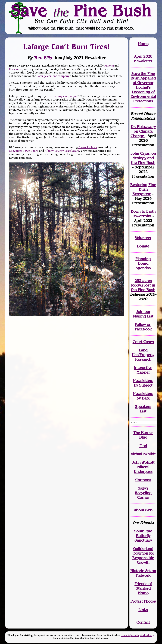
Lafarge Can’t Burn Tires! (67, 47)
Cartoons (143, 480)
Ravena (109, 66)
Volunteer (143, 238)
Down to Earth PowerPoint (143, 214)
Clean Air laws (87, 147)
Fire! (143, 446)
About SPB (143, 510)
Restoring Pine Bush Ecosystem (143, 189)
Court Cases (143, 342)
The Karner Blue (143, 435)
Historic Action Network (143, 573)
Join (140, 312)
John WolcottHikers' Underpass (143, 467)
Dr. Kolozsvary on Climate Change (143, 131)
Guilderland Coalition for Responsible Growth (143, 555)
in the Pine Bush (143, 287)
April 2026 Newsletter (143, 59)
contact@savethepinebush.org (137, 636)
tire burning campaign (61, 96)
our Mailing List (143, 314)
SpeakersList (143, 409)
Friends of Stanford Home (143, 588)
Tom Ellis (43, 58)
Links (143, 610)
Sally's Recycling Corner (143, 493)
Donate (143, 246)
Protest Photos (143, 601)
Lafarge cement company (53, 76)
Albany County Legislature (62, 151)
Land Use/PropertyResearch (143, 355)
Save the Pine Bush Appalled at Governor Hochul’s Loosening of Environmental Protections (143, 87)
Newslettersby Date (143, 396)
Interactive (143, 368)
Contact (143, 622)
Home (143, 44)
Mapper (143, 372)
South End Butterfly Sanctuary (143, 536)
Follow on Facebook (143, 327)
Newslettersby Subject (143, 383)
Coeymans (16, 69)
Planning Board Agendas (143, 263)
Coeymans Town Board (24, 151)
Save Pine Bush (81, 11)
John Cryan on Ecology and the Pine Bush (143, 158)
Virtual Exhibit (143, 454)
